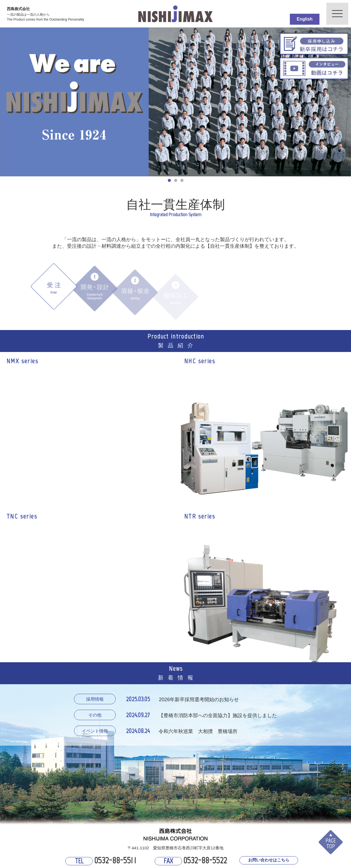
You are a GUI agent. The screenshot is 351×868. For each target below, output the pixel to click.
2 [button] (176, 181)
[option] (175, 102)
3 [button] (182, 181)
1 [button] (169, 181)
